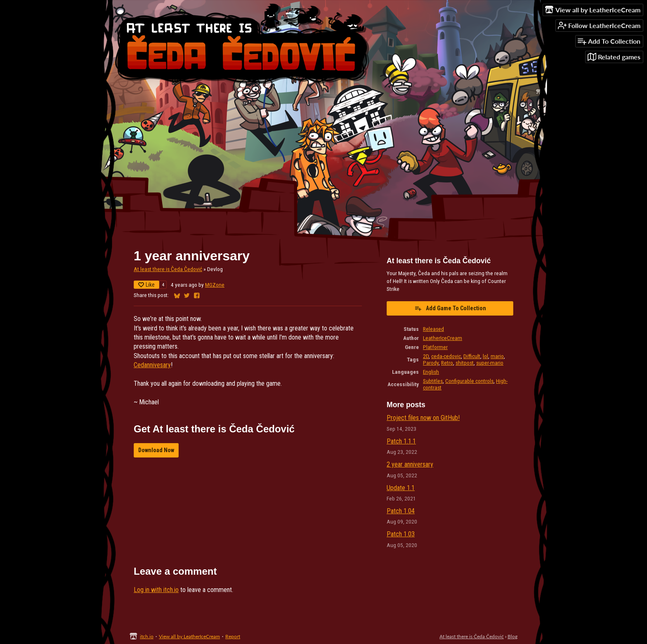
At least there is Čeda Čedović (168, 269)
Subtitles (433, 381)
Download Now (156, 450)
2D (426, 356)
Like (146, 285)
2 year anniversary (410, 464)
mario (497, 356)
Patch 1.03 (401, 534)
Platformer (435, 347)
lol (485, 356)
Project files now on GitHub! (423, 418)
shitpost (465, 363)
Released (433, 329)
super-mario (490, 363)
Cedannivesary (152, 365)
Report (233, 636)
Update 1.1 (401, 488)
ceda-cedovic (446, 356)
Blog (512, 636)
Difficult (472, 356)
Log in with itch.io (156, 590)
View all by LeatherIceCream (189, 636)
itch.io (147, 636)
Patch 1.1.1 (401, 441)
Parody (431, 363)
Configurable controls (469, 381)
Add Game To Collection (450, 308)
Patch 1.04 (401, 511)
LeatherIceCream (443, 338)
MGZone (215, 285)
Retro (447, 363)
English (431, 372)
